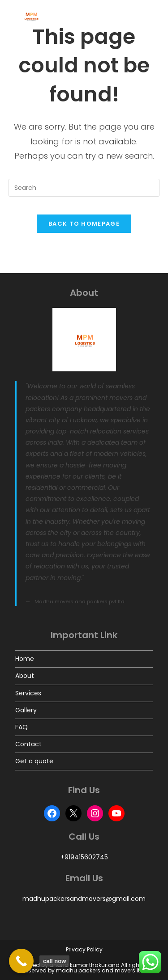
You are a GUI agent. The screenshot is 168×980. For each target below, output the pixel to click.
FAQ (22, 727)
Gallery (26, 710)
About (25, 676)
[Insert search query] (84, 188)
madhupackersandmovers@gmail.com (84, 899)
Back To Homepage (84, 224)
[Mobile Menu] (148, 17)
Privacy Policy (84, 949)
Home (25, 659)
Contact (28, 744)
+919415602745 (84, 857)
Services (28, 693)
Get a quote (34, 761)
